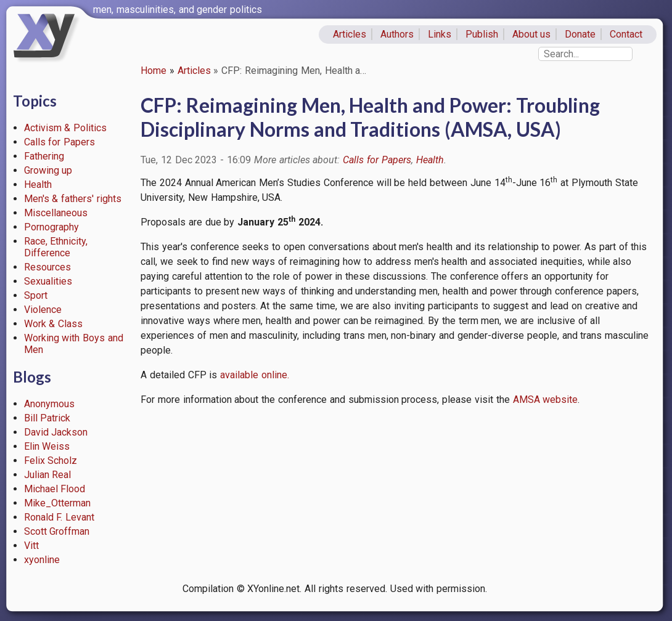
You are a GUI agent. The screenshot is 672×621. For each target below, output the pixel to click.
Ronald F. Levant (59, 517)
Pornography (51, 227)
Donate (580, 34)
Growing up (48, 170)
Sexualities (48, 281)
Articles (350, 34)
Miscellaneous (56, 213)
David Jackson (56, 432)
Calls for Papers (60, 142)
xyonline (42, 560)
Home (154, 71)
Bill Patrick (47, 418)
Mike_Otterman (57, 503)
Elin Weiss (47, 446)
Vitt (31, 546)
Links (440, 34)
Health (38, 185)
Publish (482, 34)
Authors (397, 34)
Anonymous (49, 404)
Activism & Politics (66, 128)
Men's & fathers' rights (73, 199)
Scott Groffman (57, 531)
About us (532, 34)
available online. (255, 375)
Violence (43, 310)
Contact (626, 34)
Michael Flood (55, 489)
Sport (36, 295)
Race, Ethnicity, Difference (56, 247)
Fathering (44, 156)
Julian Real (48, 475)
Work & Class (54, 324)
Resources (47, 267)
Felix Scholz (51, 461)
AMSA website (546, 400)
